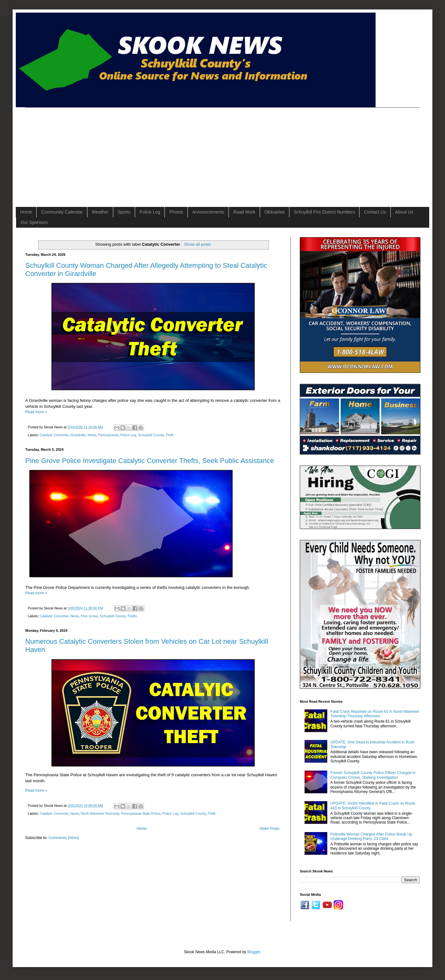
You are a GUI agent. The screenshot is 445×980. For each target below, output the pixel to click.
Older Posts (269, 829)
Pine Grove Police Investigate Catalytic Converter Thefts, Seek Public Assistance (150, 461)
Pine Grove (89, 616)
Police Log (150, 212)
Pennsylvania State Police (141, 813)
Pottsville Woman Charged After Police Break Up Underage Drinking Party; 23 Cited (371, 836)
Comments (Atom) (64, 838)
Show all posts (197, 244)
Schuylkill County (151, 435)
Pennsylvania (108, 435)
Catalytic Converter (54, 435)
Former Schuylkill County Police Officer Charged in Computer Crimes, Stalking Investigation (373, 775)
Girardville (78, 435)
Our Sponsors (34, 222)
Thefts (132, 616)
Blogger (254, 952)
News (92, 435)
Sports (124, 212)
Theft (170, 435)
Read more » (36, 412)
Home (26, 212)
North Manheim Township (100, 813)
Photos (176, 212)
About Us (404, 212)
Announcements (208, 212)
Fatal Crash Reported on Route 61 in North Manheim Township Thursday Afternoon (375, 714)
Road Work (244, 212)
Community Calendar (62, 212)
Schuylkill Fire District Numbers (324, 212)
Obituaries (275, 212)
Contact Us (375, 212)
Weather (100, 212)
